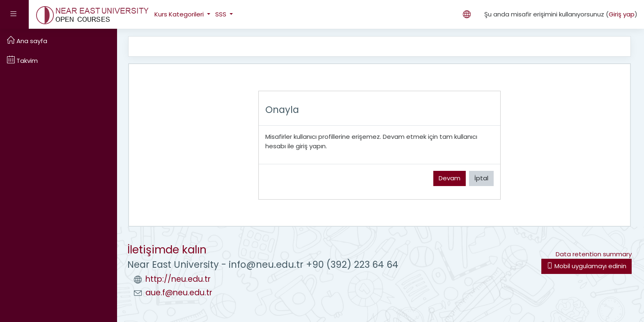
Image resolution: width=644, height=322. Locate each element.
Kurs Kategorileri (180, 14)
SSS (222, 14)
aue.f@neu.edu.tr (179, 293)
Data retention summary (594, 254)
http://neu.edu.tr (178, 279)
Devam (450, 178)
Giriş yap (622, 14)
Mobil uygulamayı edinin (586, 266)
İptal (481, 178)
